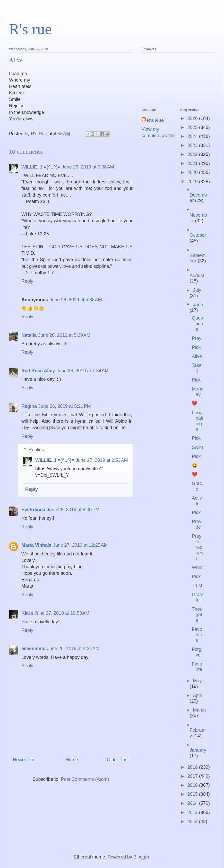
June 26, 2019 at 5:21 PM (65, 406)
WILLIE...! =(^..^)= (41, 167)
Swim (197, 447)
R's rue (30, 29)
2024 (193, 136)
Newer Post (25, 760)
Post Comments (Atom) (85, 779)
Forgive (197, 652)
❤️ (195, 403)
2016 (193, 785)
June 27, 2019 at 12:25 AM (80, 545)
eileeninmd (33, 649)
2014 (193, 803)
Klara (27, 613)
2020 (193, 172)
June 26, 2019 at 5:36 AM (76, 300)
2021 (193, 163)
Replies (36, 450)
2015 (193, 794)
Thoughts (197, 615)
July (197, 290)
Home (72, 760)
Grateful (198, 597)
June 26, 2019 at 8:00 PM (73, 510)
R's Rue (155, 120)
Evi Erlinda (33, 510)
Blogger (141, 857)
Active (197, 501)
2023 (193, 145)
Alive (197, 356)
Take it (197, 368)
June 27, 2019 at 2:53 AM (102, 460)
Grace (197, 486)
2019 (193, 182)
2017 (193, 776)
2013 (193, 812)
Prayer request (197, 547)
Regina (29, 406)
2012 (193, 821)
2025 (193, 127)
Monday (198, 392)
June (198, 305)
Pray (197, 338)
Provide (197, 524)
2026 (193, 118)
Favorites (197, 635)
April (197, 695)
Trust (197, 586)
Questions (197, 324)
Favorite (197, 667)
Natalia (29, 335)
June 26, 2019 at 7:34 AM (83, 371)
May (197, 681)
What (197, 568)
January (198, 750)
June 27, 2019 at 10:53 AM (62, 613)
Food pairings (198, 421)
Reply (27, 281)
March (199, 710)
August (197, 276)
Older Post (118, 760)
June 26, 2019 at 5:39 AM (64, 335)
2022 (193, 154)
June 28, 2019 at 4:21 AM (73, 649)
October (198, 235)
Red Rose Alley (38, 371)
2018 (193, 767)
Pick (196, 347)
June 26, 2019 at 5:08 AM (88, 167)
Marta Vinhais (36, 545)
